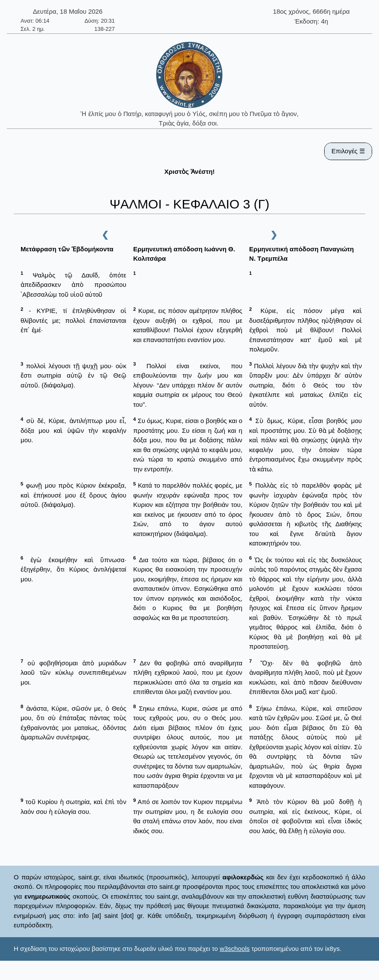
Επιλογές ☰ (348, 151)
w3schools (235, 949)
